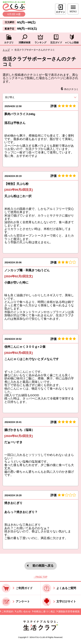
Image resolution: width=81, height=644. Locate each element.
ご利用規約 (7, 611)
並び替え (17, 97)
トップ (6, 50)
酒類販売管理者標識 (69, 611)
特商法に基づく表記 (44, 611)
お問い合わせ (24, 611)
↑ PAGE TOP (40, 577)
